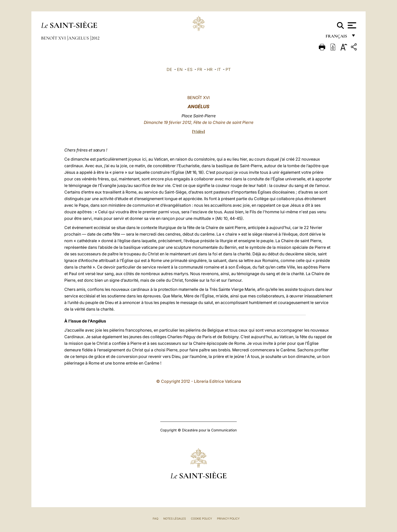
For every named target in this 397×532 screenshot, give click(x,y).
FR (200, 69)
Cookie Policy (201, 519)
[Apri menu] (351, 25)
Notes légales (175, 519)
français (337, 37)
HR (210, 69)
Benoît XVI (54, 38)
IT (219, 69)
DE (169, 69)
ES (190, 69)
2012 (95, 38)
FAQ (155, 519)
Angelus (79, 38)
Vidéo (198, 132)
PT (228, 69)
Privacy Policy (228, 519)
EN (180, 69)
